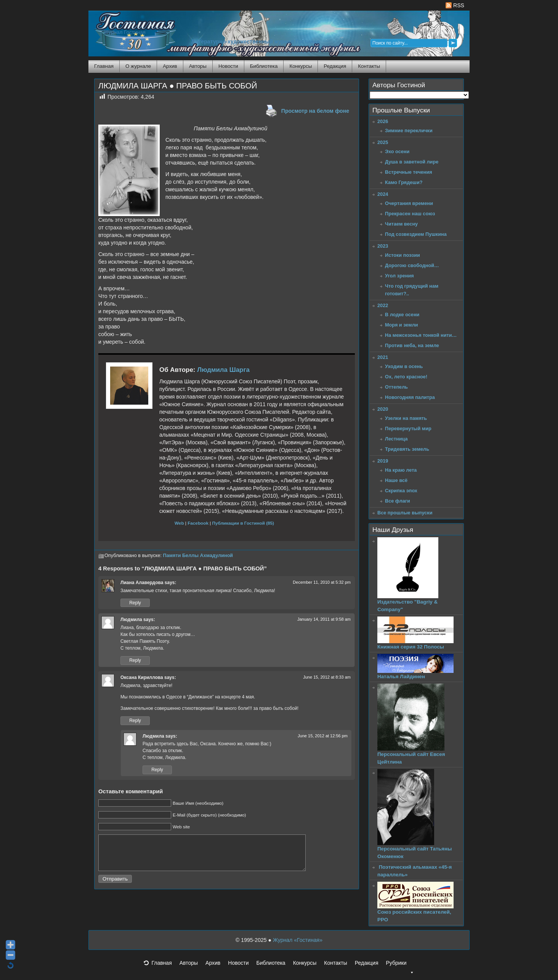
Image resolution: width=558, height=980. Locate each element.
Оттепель (396, 387)
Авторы (198, 66)
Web (179, 523)
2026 (383, 121)
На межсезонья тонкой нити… (421, 335)
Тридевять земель (407, 449)
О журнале (138, 66)
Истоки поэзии (402, 255)
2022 (383, 305)
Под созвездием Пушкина (416, 234)
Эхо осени (397, 151)
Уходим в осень (404, 366)
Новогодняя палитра (410, 397)
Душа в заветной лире (412, 162)
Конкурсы (301, 66)
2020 (383, 409)
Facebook (198, 523)
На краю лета (401, 470)
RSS (455, 5)
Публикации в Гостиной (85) (243, 523)
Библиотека (264, 66)
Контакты (369, 66)
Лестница (396, 439)
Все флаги (398, 501)
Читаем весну (401, 224)
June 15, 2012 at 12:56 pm (323, 736)
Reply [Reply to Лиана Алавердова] (135, 603)
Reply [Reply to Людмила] (135, 660)
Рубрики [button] (400, 965)
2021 (383, 357)
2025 (383, 142)
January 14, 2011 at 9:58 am (324, 619)
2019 (383, 461)
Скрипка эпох (401, 491)
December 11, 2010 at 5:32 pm (322, 582)
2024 (383, 194)
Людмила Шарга (223, 370)
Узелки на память (406, 418)
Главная (104, 66)
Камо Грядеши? (404, 182)
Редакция (335, 66)
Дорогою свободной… (412, 265)
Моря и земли (402, 325)
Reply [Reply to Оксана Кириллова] (135, 721)
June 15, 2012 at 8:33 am (327, 677)
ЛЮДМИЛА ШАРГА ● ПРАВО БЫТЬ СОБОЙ (178, 86)
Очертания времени (409, 203)
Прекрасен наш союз (410, 214)
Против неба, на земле (412, 345)
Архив (170, 66)
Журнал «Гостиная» (298, 940)
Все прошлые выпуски (405, 513)
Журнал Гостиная (125, 32)
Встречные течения (409, 172)
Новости (228, 66)
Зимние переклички (409, 131)
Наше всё (396, 480)
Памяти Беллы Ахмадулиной (198, 556)
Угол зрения (399, 276)
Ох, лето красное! (406, 377)
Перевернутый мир (408, 428)
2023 (383, 246)
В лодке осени (402, 315)
